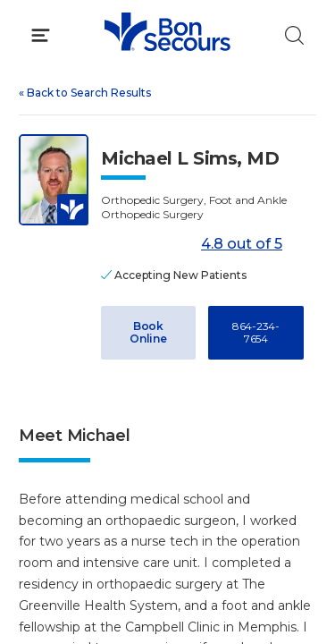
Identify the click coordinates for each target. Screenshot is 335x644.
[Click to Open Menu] (41, 35)
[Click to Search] (294, 35)
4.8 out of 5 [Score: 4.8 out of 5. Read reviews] (192, 245)
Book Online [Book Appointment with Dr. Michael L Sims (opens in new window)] (148, 332)
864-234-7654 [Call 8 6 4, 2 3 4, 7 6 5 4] (256, 332)
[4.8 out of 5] (148, 245)
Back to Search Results (85, 93)
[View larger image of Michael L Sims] (54, 180)
